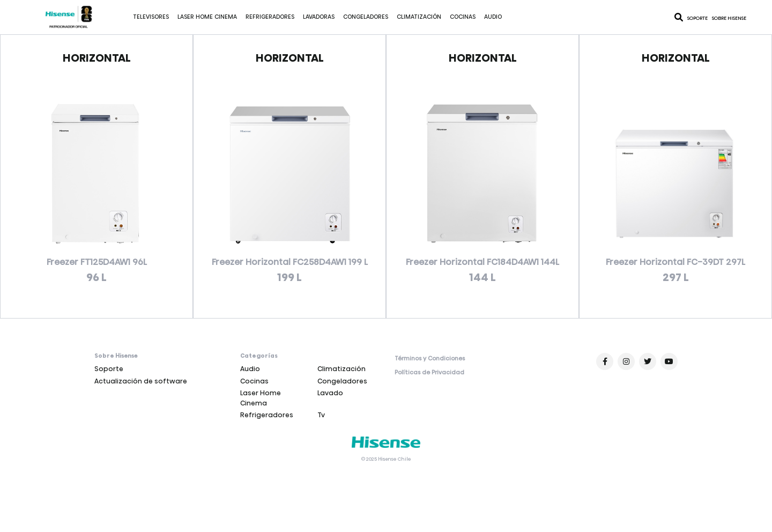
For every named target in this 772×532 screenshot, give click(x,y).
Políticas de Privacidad (429, 373)
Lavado (330, 393)
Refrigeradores (270, 17)
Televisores (151, 17)
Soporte (697, 18)
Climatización (419, 17)
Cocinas (463, 17)
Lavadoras (319, 17)
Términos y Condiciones (430, 359)
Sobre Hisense (729, 18)
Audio (493, 17)
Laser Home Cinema (207, 17)
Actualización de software (141, 381)
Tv (321, 415)
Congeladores (366, 17)
